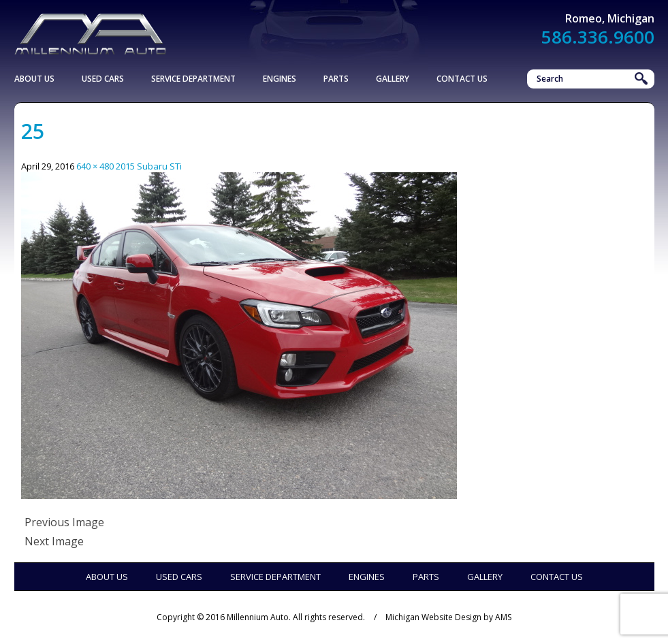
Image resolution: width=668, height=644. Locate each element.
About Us (34, 79)
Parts (336, 79)
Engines (280, 79)
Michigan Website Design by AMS (448, 617)
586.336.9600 (598, 37)
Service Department (193, 79)
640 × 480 (95, 166)
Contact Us (462, 79)
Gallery (393, 79)
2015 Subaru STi (149, 166)
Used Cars (103, 79)
